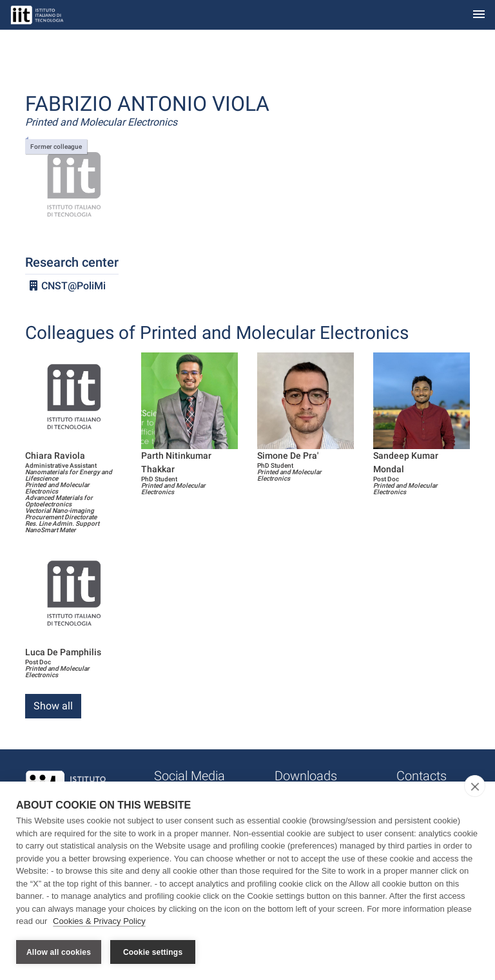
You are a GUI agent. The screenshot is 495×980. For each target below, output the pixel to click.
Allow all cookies (59, 952)
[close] (475, 786)
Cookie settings (153, 952)
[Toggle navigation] (479, 15)
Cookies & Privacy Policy (99, 921)
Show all (53, 706)
